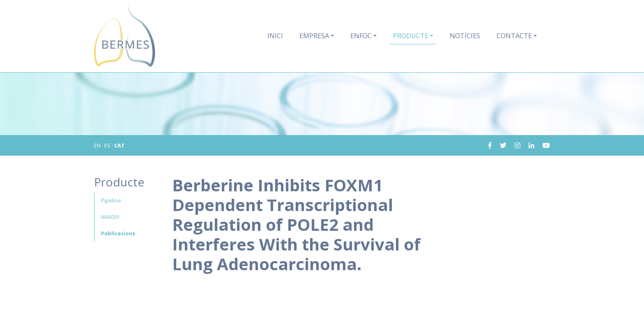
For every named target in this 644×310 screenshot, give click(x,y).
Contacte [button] (514, 36)
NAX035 (110, 217)
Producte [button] (411, 36)
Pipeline (111, 200)
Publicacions (118, 233)
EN (97, 145)
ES (107, 145)
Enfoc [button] (361, 36)
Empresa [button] (314, 36)
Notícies (465, 36)
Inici (275, 36)
